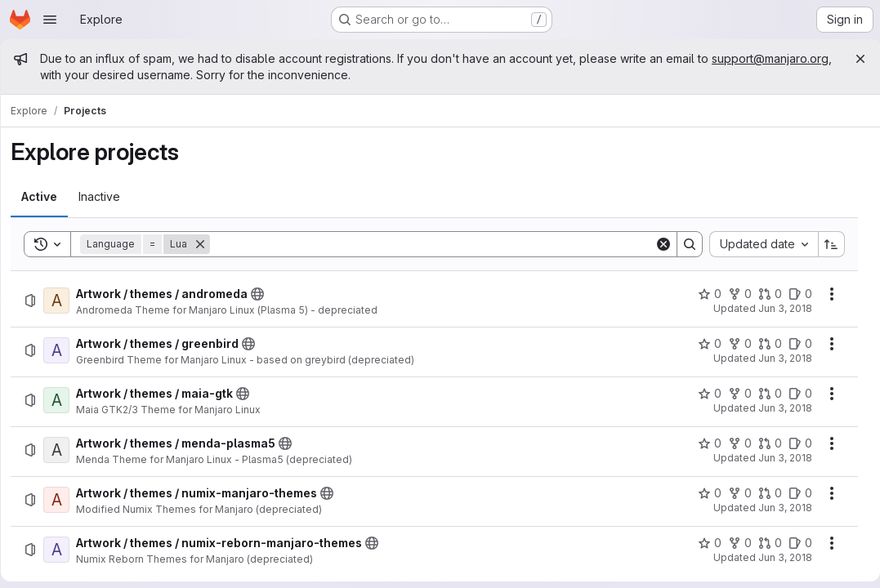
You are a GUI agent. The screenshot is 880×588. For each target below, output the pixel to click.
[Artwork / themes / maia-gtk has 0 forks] (733, 394)
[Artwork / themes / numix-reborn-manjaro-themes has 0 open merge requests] (764, 543)
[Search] (432, 244)
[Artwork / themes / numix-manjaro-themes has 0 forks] (733, 493)
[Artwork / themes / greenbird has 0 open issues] (794, 344)
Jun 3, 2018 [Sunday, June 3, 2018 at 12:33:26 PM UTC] (779, 508)
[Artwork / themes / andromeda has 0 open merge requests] (764, 294)
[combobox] (757, 244)
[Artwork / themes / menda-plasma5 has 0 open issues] (794, 443)
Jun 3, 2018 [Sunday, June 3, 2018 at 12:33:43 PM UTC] (779, 557)
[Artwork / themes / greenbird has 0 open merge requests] (764, 344)
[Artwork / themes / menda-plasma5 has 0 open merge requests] (764, 443)
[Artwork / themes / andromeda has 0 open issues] (794, 294)
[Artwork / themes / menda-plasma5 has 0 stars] (703, 443)
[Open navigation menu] (50, 20)
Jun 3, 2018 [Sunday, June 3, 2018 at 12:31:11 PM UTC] (779, 308)
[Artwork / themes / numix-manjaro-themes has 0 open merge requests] (764, 493)
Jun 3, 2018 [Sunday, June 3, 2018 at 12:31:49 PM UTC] (779, 358)
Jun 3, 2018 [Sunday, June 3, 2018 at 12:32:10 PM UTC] (779, 408)
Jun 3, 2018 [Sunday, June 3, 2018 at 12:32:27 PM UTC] (779, 458)
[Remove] (206, 244)
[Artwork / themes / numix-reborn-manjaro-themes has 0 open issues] (794, 543)
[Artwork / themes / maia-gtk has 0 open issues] (794, 394)
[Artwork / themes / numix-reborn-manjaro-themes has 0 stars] (703, 543)
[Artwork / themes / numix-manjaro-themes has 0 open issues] (794, 493)
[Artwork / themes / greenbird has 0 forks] (733, 344)
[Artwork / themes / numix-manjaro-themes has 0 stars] (703, 493)
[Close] (854, 59)
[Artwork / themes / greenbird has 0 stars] (703, 344)
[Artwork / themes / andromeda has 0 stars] (703, 294)
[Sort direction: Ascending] (825, 244)
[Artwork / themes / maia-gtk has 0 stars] (703, 394)
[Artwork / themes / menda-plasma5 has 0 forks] (733, 443)
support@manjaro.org (104, 75)
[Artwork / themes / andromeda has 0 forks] (733, 294)
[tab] (45, 197)
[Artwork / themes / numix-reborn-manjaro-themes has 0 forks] (733, 543)
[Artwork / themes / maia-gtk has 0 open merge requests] (764, 394)
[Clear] (657, 244)
